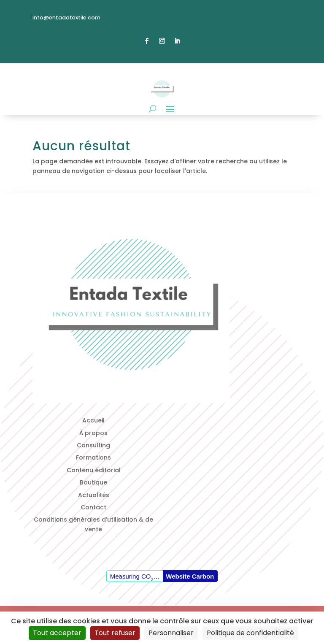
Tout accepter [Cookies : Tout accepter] (57, 633)
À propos (93, 433)
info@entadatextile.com (66, 18)
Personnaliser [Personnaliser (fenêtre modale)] (171, 633)
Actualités (94, 495)
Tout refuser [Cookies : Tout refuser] (115, 633)
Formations (93, 457)
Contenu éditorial (94, 470)
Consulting (93, 445)
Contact (93, 507)
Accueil (93, 420)
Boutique (93, 482)
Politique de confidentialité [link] (250, 633)
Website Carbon (190, 576)
